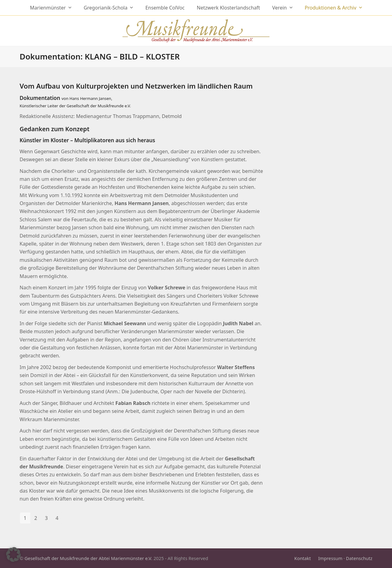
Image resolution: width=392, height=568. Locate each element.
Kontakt (303, 558)
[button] (13, 555)
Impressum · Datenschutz (345, 558)
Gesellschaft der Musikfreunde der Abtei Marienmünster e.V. (88, 558)
